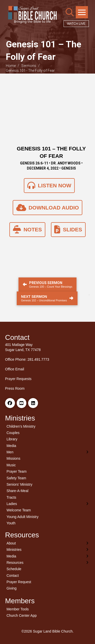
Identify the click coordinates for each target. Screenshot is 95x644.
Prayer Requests (18, 379)
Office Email (15, 369)
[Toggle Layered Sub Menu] (48, 452)
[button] (70, 12)
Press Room (15, 388)
